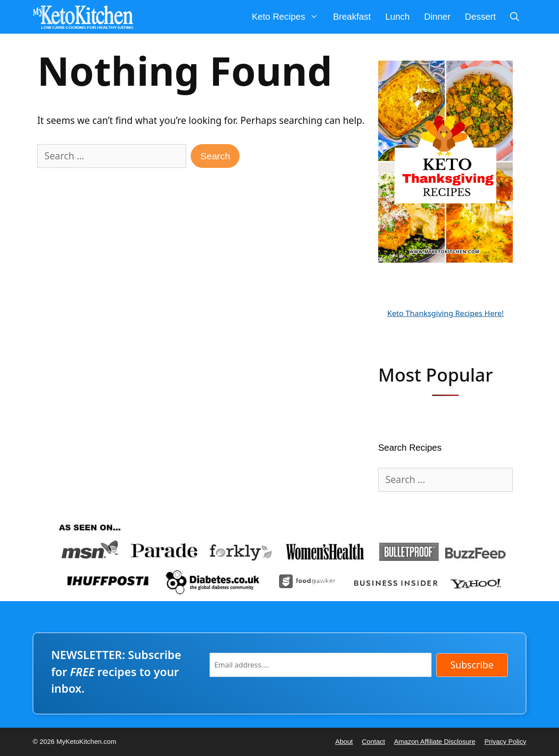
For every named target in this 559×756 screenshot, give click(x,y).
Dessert (480, 17)
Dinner (437, 17)
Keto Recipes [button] (289, 17)
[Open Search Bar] (515, 17)
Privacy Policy (505, 741)
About (344, 741)
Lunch (398, 17)
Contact (373, 741)
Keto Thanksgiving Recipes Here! (445, 313)
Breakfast (352, 17)
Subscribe (472, 665)
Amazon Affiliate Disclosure (435, 741)
